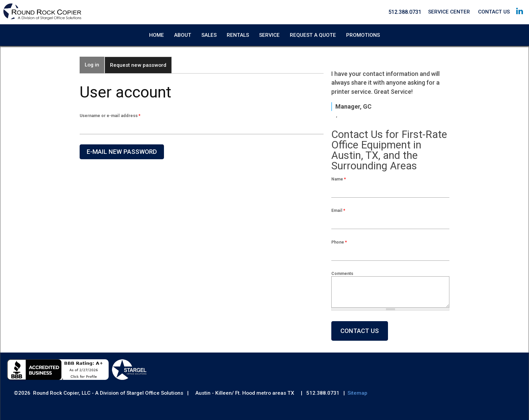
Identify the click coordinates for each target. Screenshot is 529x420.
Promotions (363, 35)
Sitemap (357, 393)
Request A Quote (313, 35)
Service (269, 35)
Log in (92, 65)
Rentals (238, 35)
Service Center (449, 12)
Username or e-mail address (110, 116)
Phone (339, 242)
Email (338, 210)
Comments (342, 273)
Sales (209, 35)
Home (157, 35)
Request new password (141, 63)
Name (339, 179)
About (183, 35)
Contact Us (494, 12)
